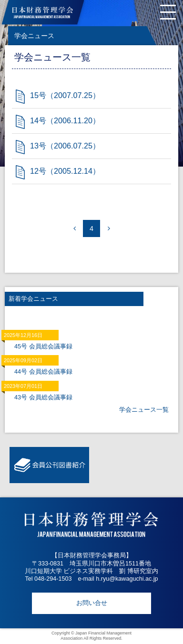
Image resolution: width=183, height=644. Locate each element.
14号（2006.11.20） (65, 120)
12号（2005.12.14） (65, 171)
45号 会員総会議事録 (43, 347)
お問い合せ (92, 603)
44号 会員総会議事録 (43, 372)
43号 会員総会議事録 (43, 397)
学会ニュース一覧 (144, 410)
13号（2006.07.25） (65, 146)
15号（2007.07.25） (65, 95)
